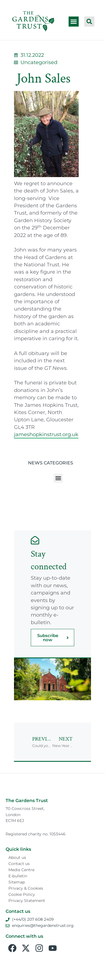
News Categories (51, 463)
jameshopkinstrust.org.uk (46, 434)
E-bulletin (18, 876)
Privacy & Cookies (26, 888)
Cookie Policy (22, 894)
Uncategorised (39, 62)
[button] (74, 22)
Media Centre (21, 870)
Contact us (19, 864)
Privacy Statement (27, 901)
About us (17, 857)
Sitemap (17, 882)
